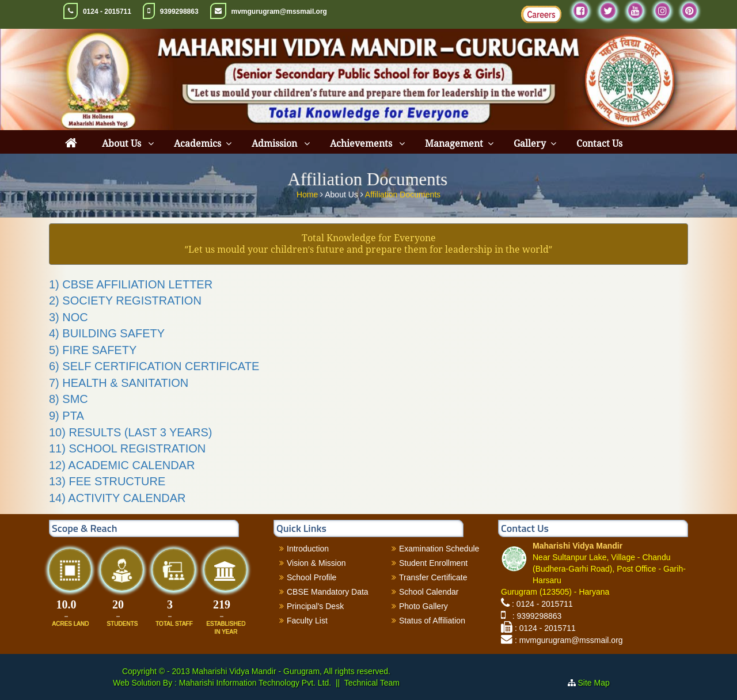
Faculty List (307, 621)
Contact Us (599, 144)
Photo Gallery (423, 606)
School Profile (311, 577)
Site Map (599, 683)
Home (308, 193)
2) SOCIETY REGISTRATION (125, 300)
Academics (197, 144)
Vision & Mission (316, 563)
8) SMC (69, 399)
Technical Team (372, 683)
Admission (276, 144)
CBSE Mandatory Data (328, 592)
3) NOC (69, 317)
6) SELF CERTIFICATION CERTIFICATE (154, 366)
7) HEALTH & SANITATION (119, 383)
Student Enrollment (433, 563)
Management (454, 144)
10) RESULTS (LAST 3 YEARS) (130, 432)
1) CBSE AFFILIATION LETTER (131, 284)
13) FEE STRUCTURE (107, 481)
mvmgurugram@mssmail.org (279, 12)
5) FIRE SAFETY (93, 350)
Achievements (362, 144)
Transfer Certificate (433, 577)
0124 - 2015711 (107, 12)
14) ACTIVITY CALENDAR (117, 498)
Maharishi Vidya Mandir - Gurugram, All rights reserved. (291, 671)
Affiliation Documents (403, 193)
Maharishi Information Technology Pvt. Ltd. (254, 683)
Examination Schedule (439, 549)
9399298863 (179, 12)
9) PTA (67, 416)
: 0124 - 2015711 (542, 604)
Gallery (530, 144)
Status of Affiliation (432, 621)
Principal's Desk (315, 606)
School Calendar (429, 592)
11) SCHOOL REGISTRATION (127, 448)
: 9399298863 (535, 616)
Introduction (308, 549)
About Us (123, 144)
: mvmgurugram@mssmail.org (569, 640)
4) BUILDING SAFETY (107, 333)
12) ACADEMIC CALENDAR (122, 465)
